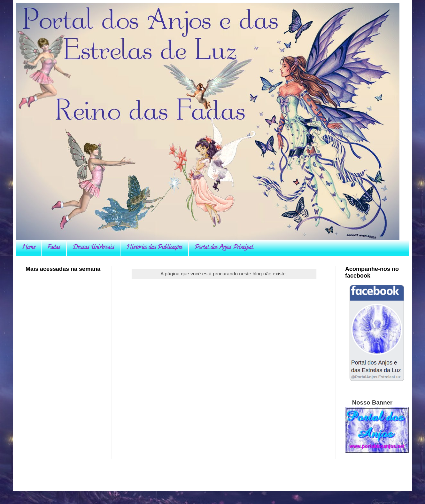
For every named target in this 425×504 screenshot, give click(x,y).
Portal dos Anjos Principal (224, 248)
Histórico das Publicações (154, 248)
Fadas (54, 248)
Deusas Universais (93, 248)
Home (28, 248)
